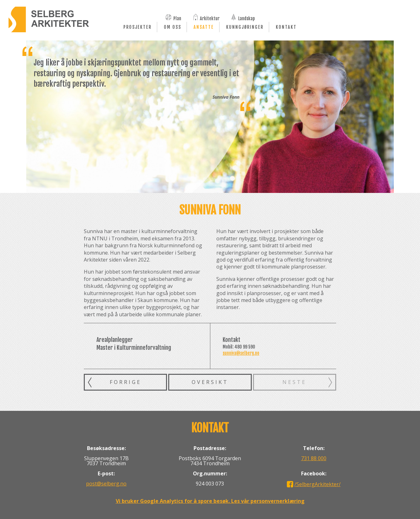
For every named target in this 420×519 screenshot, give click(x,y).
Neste (294, 382)
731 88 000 (314, 458)
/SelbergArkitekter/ (318, 484)
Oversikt (210, 382)
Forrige (126, 382)
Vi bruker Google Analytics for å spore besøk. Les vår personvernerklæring (210, 501)
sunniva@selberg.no (241, 353)
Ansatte (204, 27)
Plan (177, 18)
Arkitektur (210, 18)
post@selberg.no (106, 484)
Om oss (173, 27)
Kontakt (286, 27)
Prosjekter (137, 27)
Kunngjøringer (245, 27)
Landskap (247, 18)
